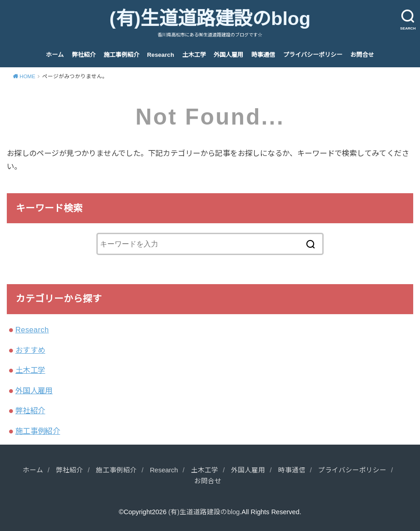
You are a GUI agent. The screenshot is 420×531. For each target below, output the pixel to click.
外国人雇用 (228, 55)
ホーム (55, 55)
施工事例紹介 (121, 55)
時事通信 (263, 55)
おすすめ (30, 350)
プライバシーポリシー (313, 55)
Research (161, 55)
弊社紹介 (84, 55)
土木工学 (194, 55)
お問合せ (362, 55)
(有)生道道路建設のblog (210, 19)
